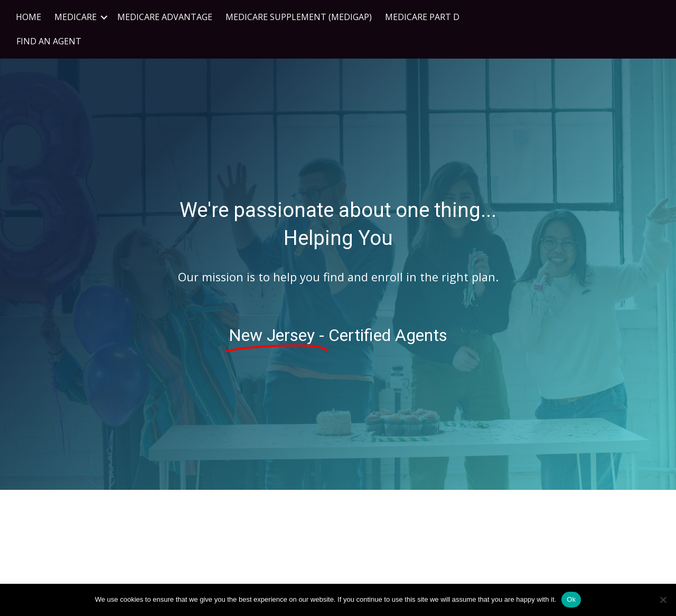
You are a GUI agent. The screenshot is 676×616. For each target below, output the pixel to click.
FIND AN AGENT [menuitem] (49, 41)
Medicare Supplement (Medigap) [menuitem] (299, 17)
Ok (571, 599)
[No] (663, 600)
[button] (104, 17)
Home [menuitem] (29, 17)
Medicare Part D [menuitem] (422, 17)
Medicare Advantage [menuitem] (165, 17)
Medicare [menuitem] (76, 17)
